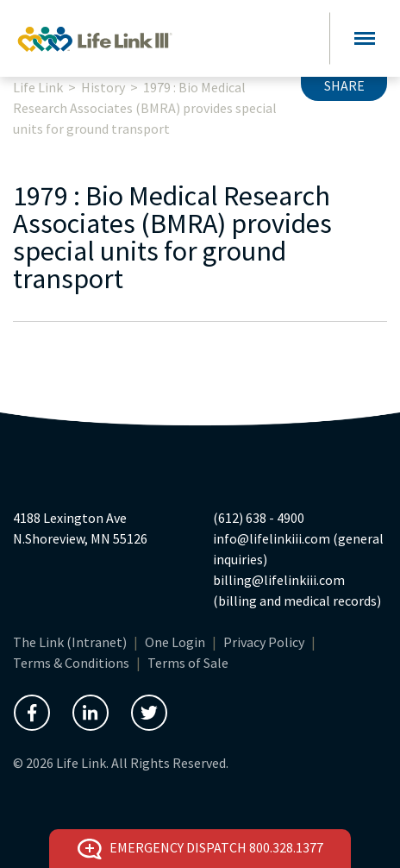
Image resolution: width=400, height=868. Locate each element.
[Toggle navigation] (365, 38)
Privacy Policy (264, 642)
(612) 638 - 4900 (259, 518)
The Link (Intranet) (70, 642)
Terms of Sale (188, 663)
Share (344, 85)
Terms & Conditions (71, 663)
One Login (175, 642)
